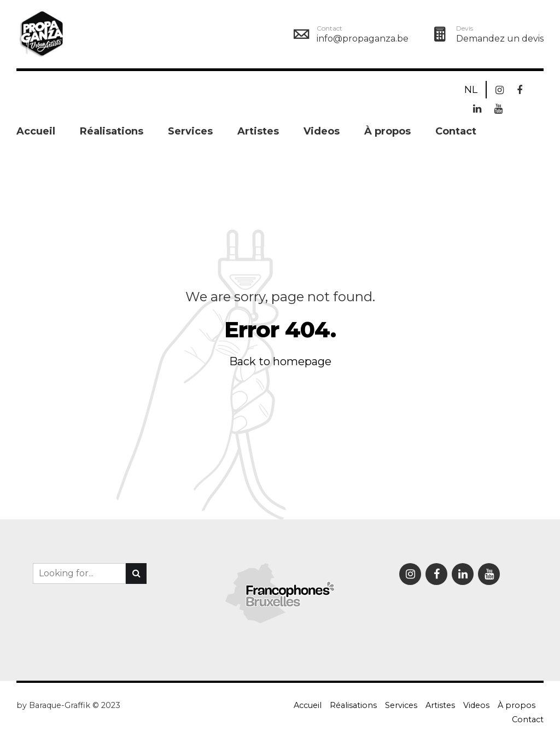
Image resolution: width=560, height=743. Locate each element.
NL (471, 90)
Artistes (258, 131)
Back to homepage (280, 361)
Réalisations (112, 131)
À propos (387, 131)
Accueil (36, 131)
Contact (456, 131)
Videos (322, 131)
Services (190, 131)
